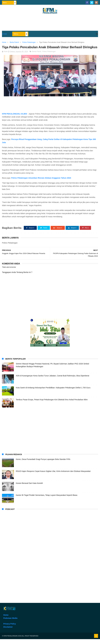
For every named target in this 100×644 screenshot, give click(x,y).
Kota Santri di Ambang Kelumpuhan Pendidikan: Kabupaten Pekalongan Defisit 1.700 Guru (53, 392)
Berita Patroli (37, 57)
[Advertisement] (50, 24)
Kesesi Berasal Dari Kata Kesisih (29, 488)
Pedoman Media (10, 623)
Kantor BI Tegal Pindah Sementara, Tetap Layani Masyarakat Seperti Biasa (47, 500)
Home (4, 34)
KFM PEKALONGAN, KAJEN (14, 119)
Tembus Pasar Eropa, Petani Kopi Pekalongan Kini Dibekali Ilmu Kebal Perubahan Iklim (52, 404)
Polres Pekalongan (49, 57)
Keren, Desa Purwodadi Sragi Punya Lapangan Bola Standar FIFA (43, 464)
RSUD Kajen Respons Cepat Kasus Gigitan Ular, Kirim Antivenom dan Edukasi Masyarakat (53, 476)
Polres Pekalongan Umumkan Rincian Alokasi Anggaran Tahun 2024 (41, 183)
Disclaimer (8, 632)
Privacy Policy (10, 629)
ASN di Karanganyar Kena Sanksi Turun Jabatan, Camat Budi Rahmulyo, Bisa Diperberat (53, 381)
